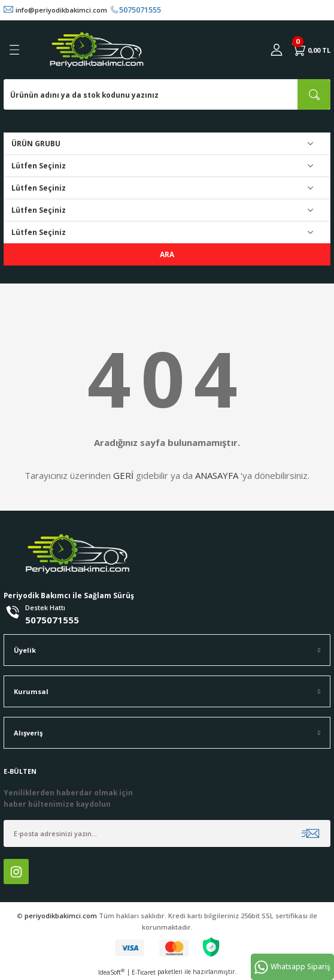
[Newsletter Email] (167, 833)
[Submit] (310, 833)
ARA (167, 254)
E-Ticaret (144, 972)
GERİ (123, 475)
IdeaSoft (111, 972)
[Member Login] (277, 50)
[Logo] (97, 50)
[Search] (167, 94)
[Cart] (311, 50)
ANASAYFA (217, 475)
